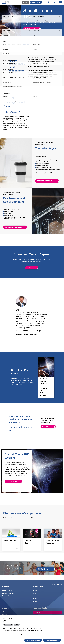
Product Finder (36, 2)
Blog (35, 593)
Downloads (37, 596)
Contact (25, 2)
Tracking (8, 621)
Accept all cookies (52, 640)
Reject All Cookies (33, 640)
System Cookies (9, 619)
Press (35, 590)
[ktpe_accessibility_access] (45, 2)
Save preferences (8, 624)
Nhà (3, 44)
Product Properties (16, 44)
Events (35, 598)
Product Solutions (8, 596)
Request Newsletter (43, 569)
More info (17, 624)
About (4, 612)
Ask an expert (31, 29)
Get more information (46, 181)
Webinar (36, 601)
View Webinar (12, 481)
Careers (5, 615)
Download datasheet (13, 227)
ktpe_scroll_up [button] (57, 583)
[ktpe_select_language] (54, 2)
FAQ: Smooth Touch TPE (49, 426)
